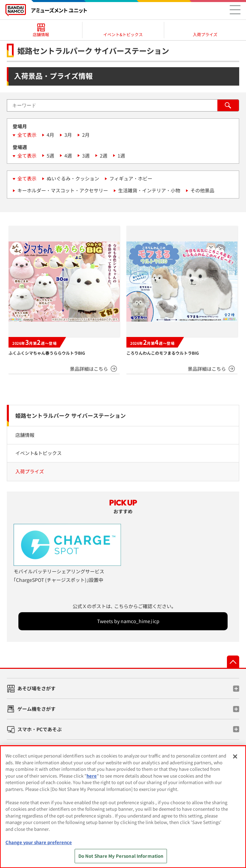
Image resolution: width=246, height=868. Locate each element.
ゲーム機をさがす (36, 709)
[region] (123, 807)
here (92, 776)
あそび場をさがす (36, 688)
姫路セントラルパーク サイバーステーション (71, 415)
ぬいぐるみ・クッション (73, 178)
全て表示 (27, 135)
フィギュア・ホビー (131, 178)
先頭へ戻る (233, 662)
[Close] (235, 756)
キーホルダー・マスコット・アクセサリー (63, 190)
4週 (68, 156)
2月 (86, 135)
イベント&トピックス (39, 453)
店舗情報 (25, 435)
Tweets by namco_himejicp (128, 621)
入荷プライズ (30, 471)
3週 (86, 156)
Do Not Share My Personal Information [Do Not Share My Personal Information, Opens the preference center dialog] (121, 856)
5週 (50, 156)
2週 (104, 156)
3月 (68, 135)
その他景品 (202, 190)
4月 (50, 135)
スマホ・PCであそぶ (40, 729)
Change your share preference (39, 842)
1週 (121, 156)
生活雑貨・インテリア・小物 (149, 190)
